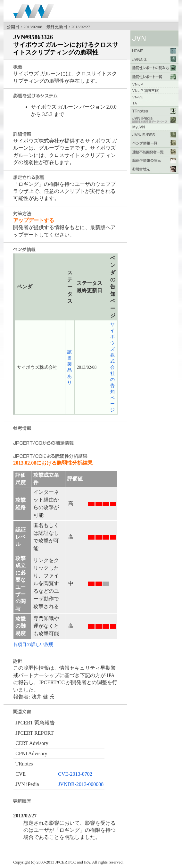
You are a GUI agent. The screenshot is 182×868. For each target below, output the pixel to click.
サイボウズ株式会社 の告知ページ (112, 367)
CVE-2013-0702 (75, 774)
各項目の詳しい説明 (33, 644)
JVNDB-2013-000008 (81, 784)
